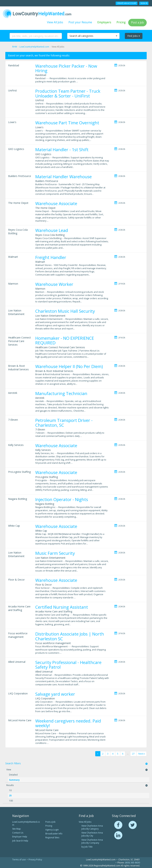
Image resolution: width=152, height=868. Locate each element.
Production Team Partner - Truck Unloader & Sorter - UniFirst (68, 93)
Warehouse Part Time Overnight (67, 123)
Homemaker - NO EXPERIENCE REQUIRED (65, 340)
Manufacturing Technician (61, 393)
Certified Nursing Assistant (62, 607)
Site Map (16, 829)
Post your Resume (80, 22)
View (9, 769)
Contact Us (18, 833)
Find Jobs (134, 36)
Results (10, 785)
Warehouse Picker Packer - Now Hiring (66, 68)
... (128, 754)
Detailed (13, 775)
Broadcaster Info (54, 834)
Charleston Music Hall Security (65, 311)
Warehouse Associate (56, 203)
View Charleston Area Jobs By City (92, 834)
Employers (104, 22)
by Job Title (87, 847)
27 (133, 754)
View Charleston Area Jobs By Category (92, 827)
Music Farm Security (55, 553)
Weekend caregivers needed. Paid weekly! (68, 723)
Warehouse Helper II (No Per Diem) (69, 366)
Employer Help (20, 837)
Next (142, 754)
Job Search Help (20, 841)
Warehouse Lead (52, 230)
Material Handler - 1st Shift (62, 149)
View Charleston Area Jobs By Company (92, 841)
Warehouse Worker (54, 284)
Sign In (144, 3)
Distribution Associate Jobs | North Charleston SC (70, 636)
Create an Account (127, 3)
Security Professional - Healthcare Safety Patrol (68, 665)
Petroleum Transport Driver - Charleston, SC (64, 423)
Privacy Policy (35, 859)
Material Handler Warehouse (63, 177)
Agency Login (52, 830)
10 (10, 790)
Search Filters (13, 763)
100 (11, 801)
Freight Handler (51, 257)
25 (10, 795)
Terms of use (19, 859)
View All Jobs (55, 22)
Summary (14, 780)
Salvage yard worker (55, 694)
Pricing (121, 22)
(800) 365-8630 (132, 862)
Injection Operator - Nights (62, 499)
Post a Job (137, 23)
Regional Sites (52, 837)
